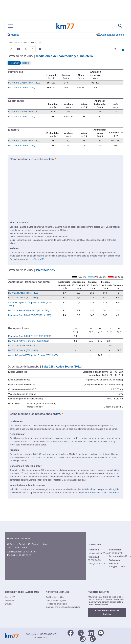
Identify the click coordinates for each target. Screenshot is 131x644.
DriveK (8, 604)
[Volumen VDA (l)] (116, 133)
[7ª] (110, 330)
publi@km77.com (96, 563)
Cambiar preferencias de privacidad (63, 607)
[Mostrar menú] (10, 26)
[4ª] (76, 330)
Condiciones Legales (56, 600)
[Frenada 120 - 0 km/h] (105, 285)
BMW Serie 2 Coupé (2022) (22, 87)
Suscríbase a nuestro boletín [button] (107, 612)
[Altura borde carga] (100, 133)
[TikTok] (93, 639)
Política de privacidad (56, 604)
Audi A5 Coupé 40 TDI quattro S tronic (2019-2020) (33, 355)
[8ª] (119, 330)
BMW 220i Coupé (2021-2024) (23, 298)
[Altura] (81, 75)
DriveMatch (11, 600)
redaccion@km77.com (99, 553)
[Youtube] (101, 633)
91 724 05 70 (29, 552)
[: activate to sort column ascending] (113, 75)
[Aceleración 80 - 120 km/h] (79, 285)
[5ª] (91, 330)
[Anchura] (66, 75)
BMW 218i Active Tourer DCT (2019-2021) (29, 310)
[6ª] (100, 330)
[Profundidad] (53, 133)
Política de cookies (55, 597)
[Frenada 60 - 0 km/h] (92, 285)
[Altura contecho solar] (95, 75)
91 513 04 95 (25, 555)
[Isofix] (116, 104)
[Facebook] (71, 633)
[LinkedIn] (91, 633)
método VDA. (39, 259)
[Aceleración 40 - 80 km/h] (64, 285)
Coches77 (10, 597)
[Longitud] (51, 75)
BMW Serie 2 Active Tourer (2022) (25, 83)
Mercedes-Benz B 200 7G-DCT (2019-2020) (30, 315)
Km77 (65, 26)
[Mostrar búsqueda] (120, 26)
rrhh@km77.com (117, 567)
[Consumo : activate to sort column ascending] (118, 285)
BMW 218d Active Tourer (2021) (24, 293)
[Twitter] (81, 633)
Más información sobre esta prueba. (103, 493)
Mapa (25, 547)
